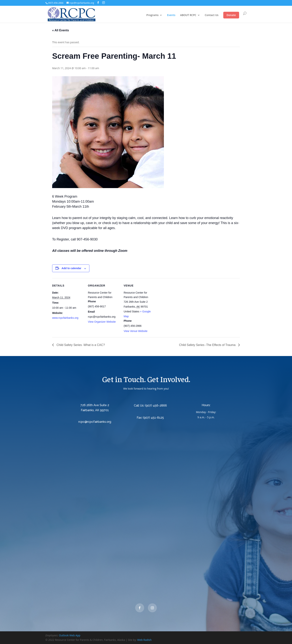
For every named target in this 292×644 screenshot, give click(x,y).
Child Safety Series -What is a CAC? (80, 345)
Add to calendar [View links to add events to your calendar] (72, 268)
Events (171, 15)
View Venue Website (136, 331)
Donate (231, 15)
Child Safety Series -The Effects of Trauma (208, 345)
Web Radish (144, 640)
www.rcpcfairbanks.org (65, 318)
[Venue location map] (179, 304)
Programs (152, 15)
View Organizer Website (102, 322)
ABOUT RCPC (188, 15)
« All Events (61, 30)
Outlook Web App (70, 635)
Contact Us (212, 15)
